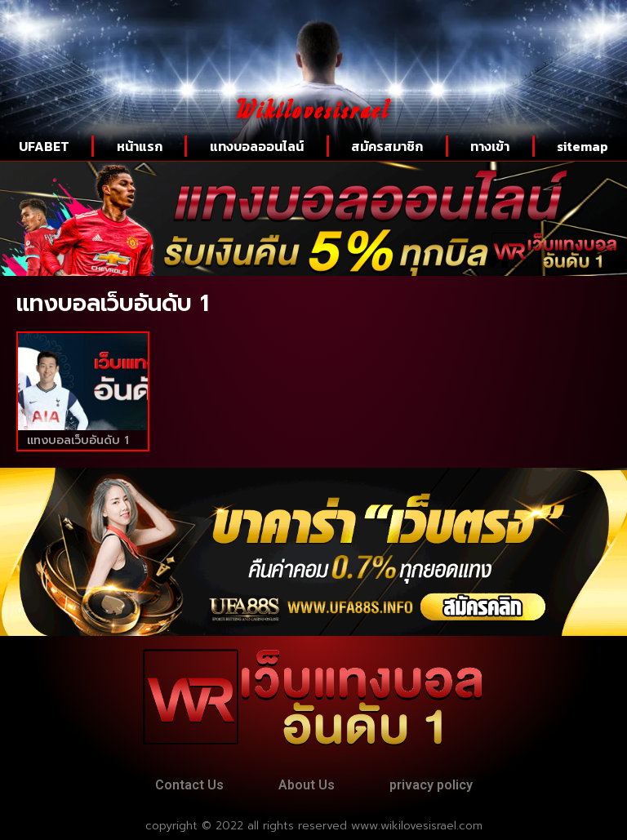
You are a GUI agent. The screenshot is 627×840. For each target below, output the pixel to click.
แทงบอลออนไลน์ (257, 146)
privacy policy (431, 785)
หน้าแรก (140, 146)
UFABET (44, 146)
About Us (307, 785)
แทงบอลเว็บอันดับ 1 (78, 440)
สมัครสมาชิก (387, 146)
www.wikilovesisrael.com (417, 826)
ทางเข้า (490, 146)
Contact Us (189, 785)
